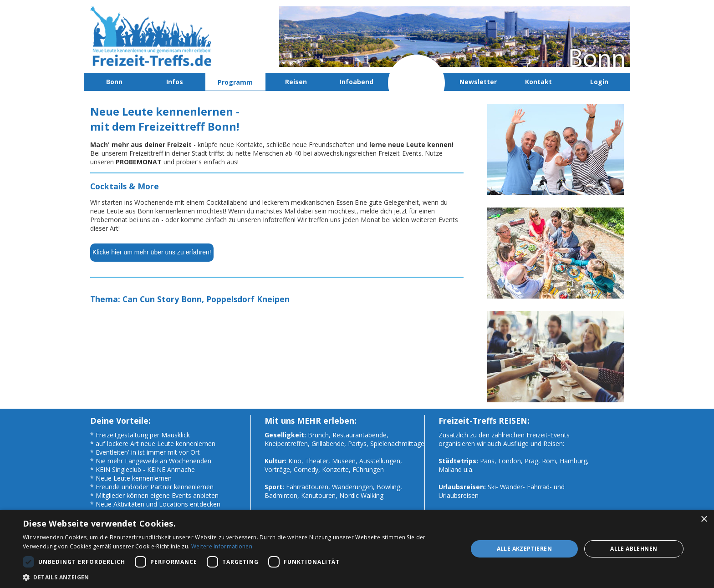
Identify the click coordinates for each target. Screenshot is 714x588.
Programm (235, 82)
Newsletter (478, 82)
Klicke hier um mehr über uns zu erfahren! (152, 252)
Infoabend (357, 82)
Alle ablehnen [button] (634, 549)
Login (599, 82)
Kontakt (538, 82)
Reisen (296, 82)
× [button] (704, 520)
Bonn (114, 82)
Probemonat (418, 82)
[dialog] (357, 549)
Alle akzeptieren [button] (524, 549)
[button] (239, 577)
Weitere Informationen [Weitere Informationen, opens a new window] (222, 546)
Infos (175, 82)
